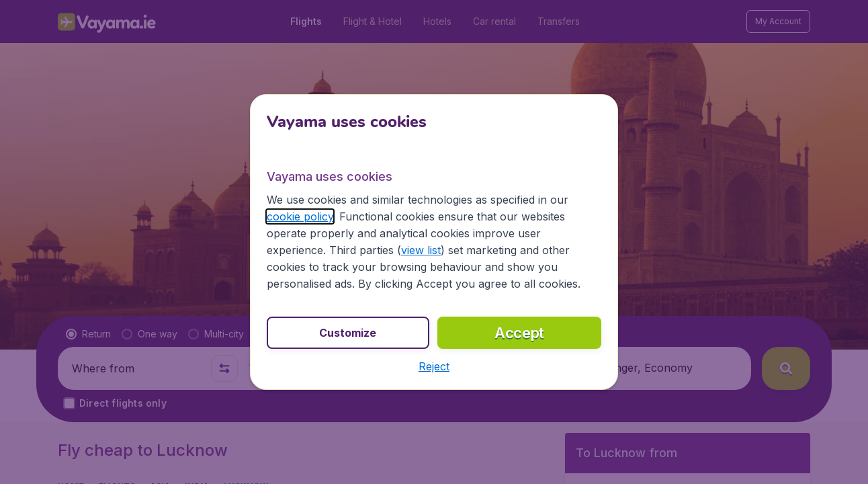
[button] (434, 366)
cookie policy (300, 216)
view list (421, 250)
